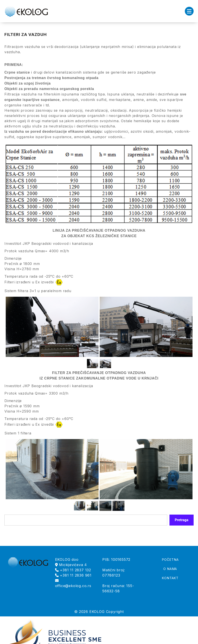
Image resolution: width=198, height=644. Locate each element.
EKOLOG (97, 612)
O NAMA (170, 569)
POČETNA (170, 560)
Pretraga (182, 520)
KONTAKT (170, 578)
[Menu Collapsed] (189, 11)
